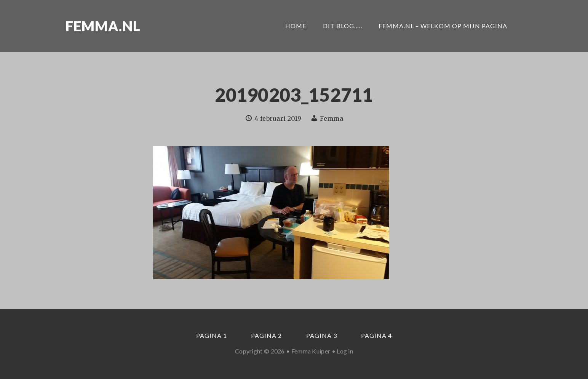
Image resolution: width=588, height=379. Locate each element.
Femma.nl (103, 26)
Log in (345, 351)
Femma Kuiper (311, 351)
